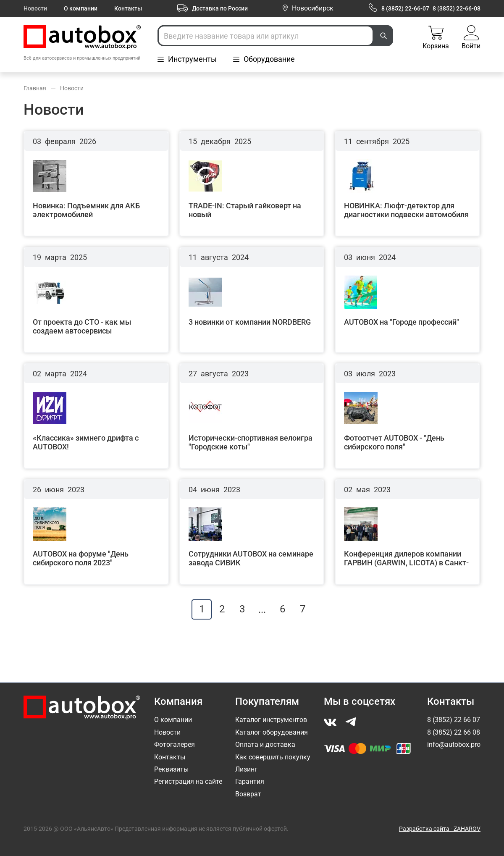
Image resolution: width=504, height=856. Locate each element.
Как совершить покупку (273, 757)
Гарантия (250, 781)
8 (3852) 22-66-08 (457, 8)
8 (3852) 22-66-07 (405, 8)
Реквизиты (171, 769)
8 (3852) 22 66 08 (454, 732)
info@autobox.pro (454, 744)
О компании (81, 8)
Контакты (128, 8)
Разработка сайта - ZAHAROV (440, 829)
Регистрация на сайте (188, 781)
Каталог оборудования (272, 732)
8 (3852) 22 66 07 (454, 720)
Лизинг (246, 769)
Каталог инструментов (271, 720)
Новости (35, 8)
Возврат (248, 794)
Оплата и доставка (265, 744)
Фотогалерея (175, 744)
